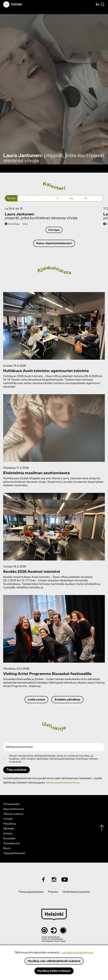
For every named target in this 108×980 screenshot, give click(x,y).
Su (29, 198)
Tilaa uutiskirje (16, 770)
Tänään (11, 198)
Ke (71, 198)
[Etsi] (103, 4)
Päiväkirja (9, 824)
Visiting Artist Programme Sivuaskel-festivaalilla (47, 674)
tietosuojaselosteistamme (62, 783)
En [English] (98, 5)
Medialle (9, 829)
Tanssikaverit (12, 843)
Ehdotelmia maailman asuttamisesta (36, 473)
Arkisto (8, 834)
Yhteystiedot (11, 804)
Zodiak (16, 5)
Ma (43, 198)
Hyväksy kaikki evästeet (54, 971)
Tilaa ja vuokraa (13, 814)
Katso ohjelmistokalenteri (54, 243)
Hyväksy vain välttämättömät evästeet (54, 961)
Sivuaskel (9, 839)
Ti (57, 198)
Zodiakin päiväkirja (67, 700)
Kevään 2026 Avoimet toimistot (32, 572)
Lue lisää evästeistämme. (77, 953)
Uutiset (8, 819)
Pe (100, 198)
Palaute (53, 892)
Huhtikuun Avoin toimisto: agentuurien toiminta (46, 371)
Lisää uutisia (36, 700)
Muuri (7, 848)
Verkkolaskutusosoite (76, 892)
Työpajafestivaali (14, 853)
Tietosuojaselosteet (31, 892)
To (86, 198)
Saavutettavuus (13, 809)
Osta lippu (54, 230)
